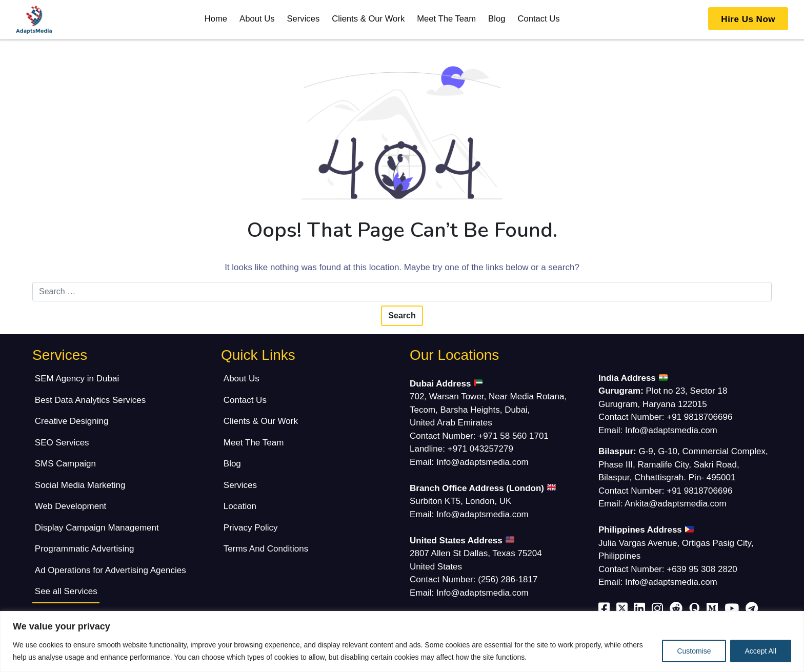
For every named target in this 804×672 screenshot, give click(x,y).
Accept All (761, 651)
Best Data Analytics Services (90, 400)
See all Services (66, 591)
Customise (694, 651)
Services (303, 19)
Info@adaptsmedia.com (483, 462)
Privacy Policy (251, 528)
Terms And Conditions (266, 549)
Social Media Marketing (80, 485)
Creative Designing (72, 421)
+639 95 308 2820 (702, 569)
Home (216, 19)
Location (240, 506)
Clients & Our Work (368, 19)
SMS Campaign (65, 464)
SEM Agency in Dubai (77, 379)
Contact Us (538, 19)
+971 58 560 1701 (513, 436)
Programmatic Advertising (85, 549)
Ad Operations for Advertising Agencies (110, 570)
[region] (402, 642)
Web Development (71, 506)
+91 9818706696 (699, 417)
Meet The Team (446, 19)
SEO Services (62, 443)
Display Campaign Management (97, 528)
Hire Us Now (748, 19)
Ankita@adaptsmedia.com (676, 504)
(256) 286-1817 (508, 579)
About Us (257, 19)
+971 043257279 (480, 449)
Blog (497, 19)
